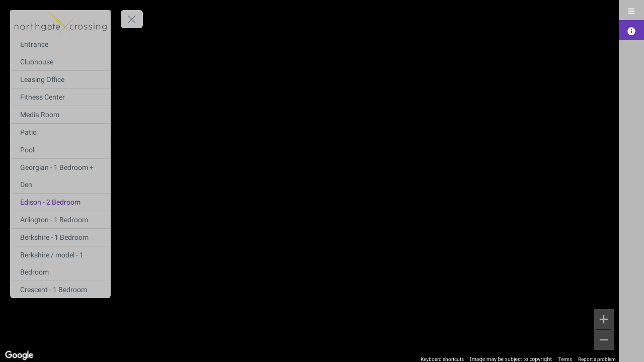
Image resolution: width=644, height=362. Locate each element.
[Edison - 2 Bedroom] (60, 202)
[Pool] (60, 150)
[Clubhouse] (60, 62)
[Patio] (60, 132)
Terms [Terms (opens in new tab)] (565, 359)
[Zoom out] (604, 340)
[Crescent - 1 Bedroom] (60, 290)
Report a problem (597, 359)
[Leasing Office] (60, 79)
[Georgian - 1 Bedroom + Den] (60, 176)
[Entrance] (60, 44)
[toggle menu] (132, 19)
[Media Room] (60, 115)
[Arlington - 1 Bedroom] (60, 220)
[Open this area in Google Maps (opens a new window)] (19, 355)
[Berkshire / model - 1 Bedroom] (60, 263)
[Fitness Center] (60, 97)
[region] (309, 181)
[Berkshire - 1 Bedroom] (60, 237)
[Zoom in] (604, 319)
